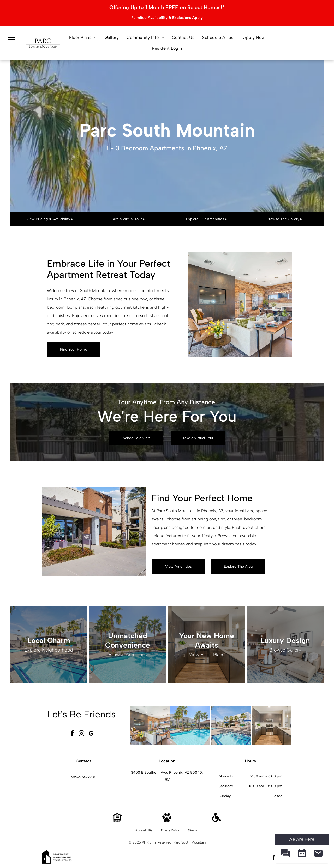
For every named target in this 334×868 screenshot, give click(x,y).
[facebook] (72, 734)
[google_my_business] (91, 734)
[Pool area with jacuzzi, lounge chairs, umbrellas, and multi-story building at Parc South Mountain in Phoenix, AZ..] (231, 726)
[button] (285, 854)
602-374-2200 (83, 777)
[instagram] (82, 734)
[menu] (11, 37)
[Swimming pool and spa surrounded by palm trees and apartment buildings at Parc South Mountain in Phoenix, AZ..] (190, 726)
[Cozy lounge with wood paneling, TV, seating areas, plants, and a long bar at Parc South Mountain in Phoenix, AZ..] (150, 726)
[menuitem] (83, 38)
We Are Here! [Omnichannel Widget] (302, 839)
